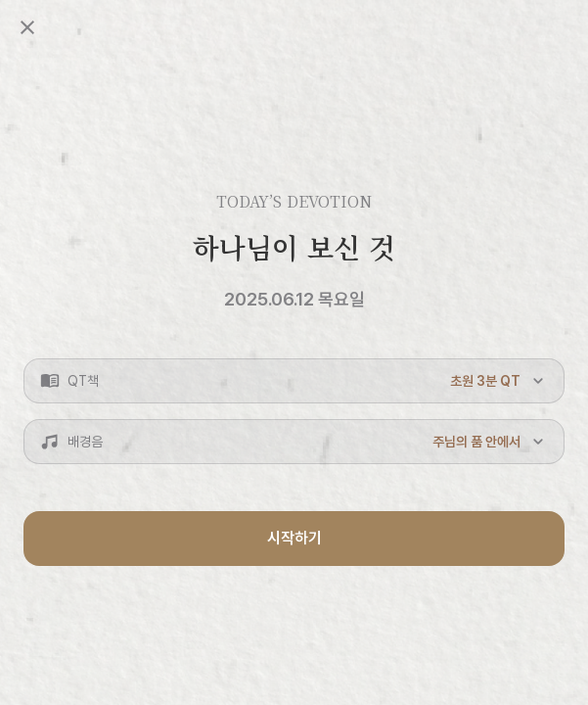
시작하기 (294, 538)
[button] (294, 381)
